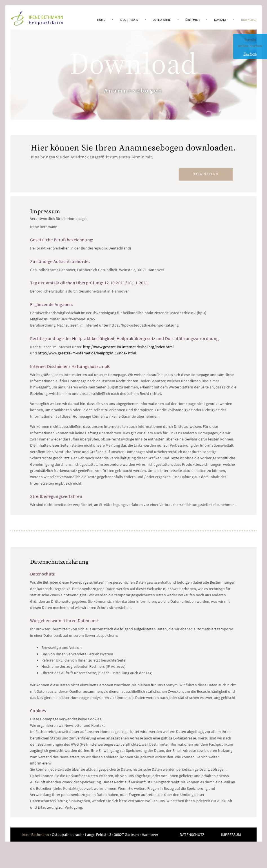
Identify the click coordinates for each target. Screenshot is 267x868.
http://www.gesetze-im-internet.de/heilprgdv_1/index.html (87, 353)
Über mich (193, 20)
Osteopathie (162, 20)
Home (101, 20)
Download (249, 20)
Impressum (231, 835)
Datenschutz (192, 835)
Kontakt (220, 20)
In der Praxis (129, 20)
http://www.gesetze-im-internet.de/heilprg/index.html (128, 347)
